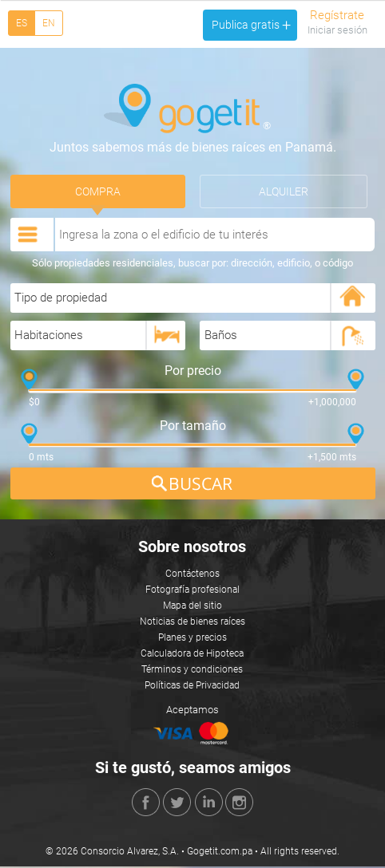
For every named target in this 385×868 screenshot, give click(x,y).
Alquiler (284, 192)
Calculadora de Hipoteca (192, 655)
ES (22, 23)
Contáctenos (192, 575)
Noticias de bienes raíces (192, 623)
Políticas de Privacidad (192, 687)
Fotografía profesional (192, 591)
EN (49, 23)
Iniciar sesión (337, 30)
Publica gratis (251, 25)
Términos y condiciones (192, 671)
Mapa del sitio (192, 607)
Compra (98, 192)
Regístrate (337, 15)
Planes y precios (192, 639)
